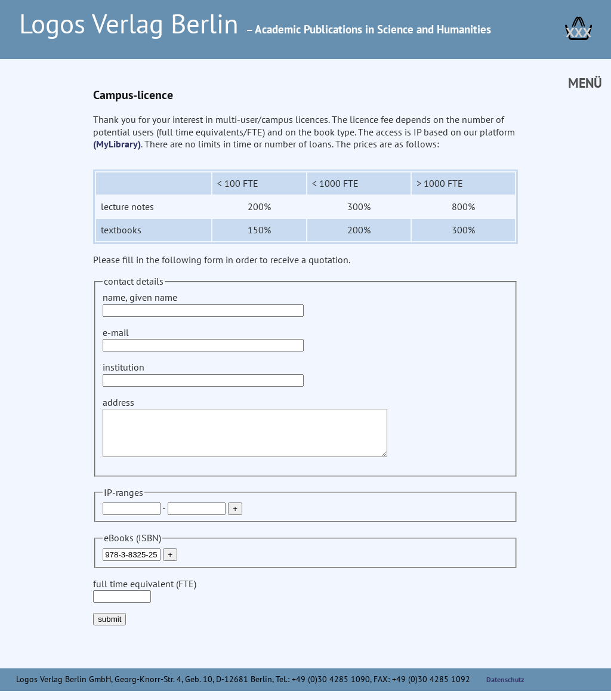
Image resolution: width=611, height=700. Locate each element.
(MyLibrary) (117, 144)
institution (203, 373)
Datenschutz (505, 688)
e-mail (203, 339)
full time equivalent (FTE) (145, 599)
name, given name (203, 303)
